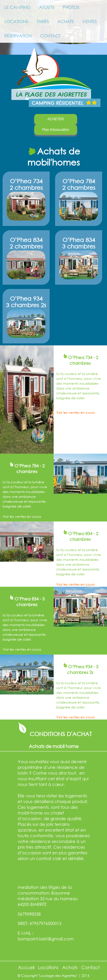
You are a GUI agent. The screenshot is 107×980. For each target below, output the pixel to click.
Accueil (26, 967)
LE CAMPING (17, 7)
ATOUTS (47, 7)
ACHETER (55, 119)
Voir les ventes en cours (75, 412)
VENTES (89, 21)
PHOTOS (71, 7)
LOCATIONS (16, 21)
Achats (70, 967)
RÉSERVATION (18, 36)
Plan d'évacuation (56, 130)
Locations (48, 967)
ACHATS (65, 21)
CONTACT (50, 36)
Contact (90, 967)
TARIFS (43, 21)
